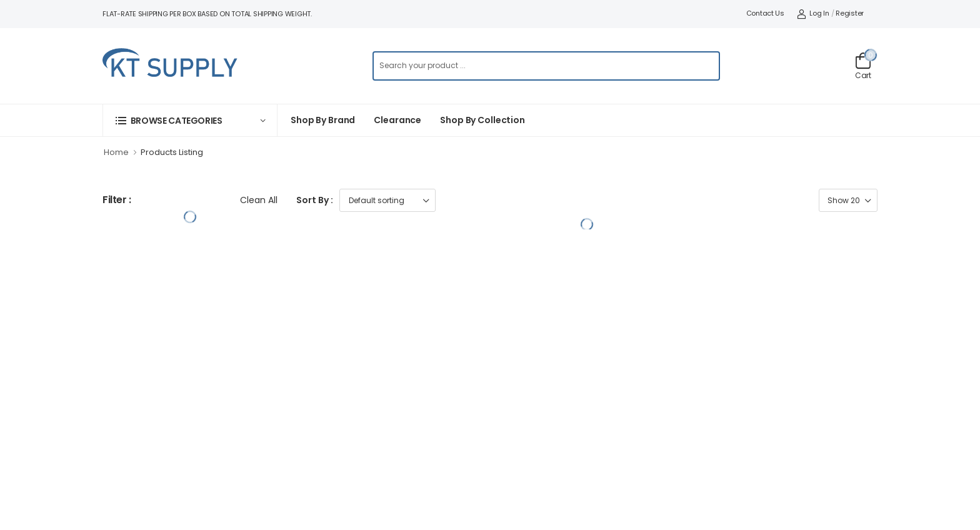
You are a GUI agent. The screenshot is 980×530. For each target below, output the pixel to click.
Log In (813, 13)
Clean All (259, 200)
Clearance (397, 120)
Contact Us (765, 13)
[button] (190, 120)
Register (850, 13)
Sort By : (315, 200)
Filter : (117, 200)
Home (116, 152)
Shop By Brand (323, 120)
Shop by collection (482, 120)
